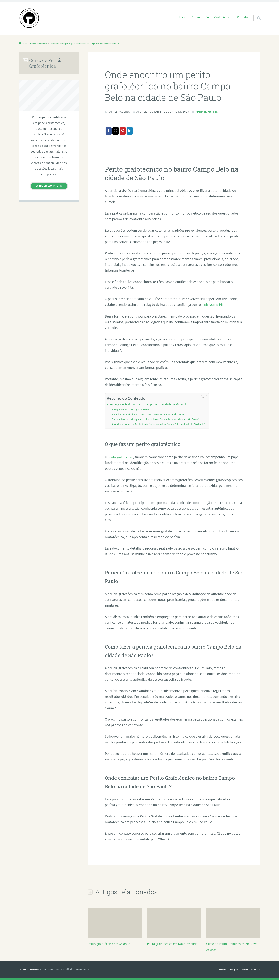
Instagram (224, 970)
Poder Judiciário (214, 305)
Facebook (208, 970)
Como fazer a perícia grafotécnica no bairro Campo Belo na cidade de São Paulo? (163, 419)
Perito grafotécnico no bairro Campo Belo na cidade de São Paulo (154, 405)
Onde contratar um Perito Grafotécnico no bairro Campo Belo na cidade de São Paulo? (166, 424)
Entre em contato (47, 186)
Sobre (196, 17)
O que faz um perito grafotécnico (134, 410)
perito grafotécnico (122, 457)
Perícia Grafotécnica (212, 112)
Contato (242, 17)
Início (182, 17)
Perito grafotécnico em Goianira (111, 944)
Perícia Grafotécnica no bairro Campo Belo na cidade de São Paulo (154, 415)
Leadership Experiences (33, 970)
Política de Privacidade (247, 970)
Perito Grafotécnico (218, 17)
